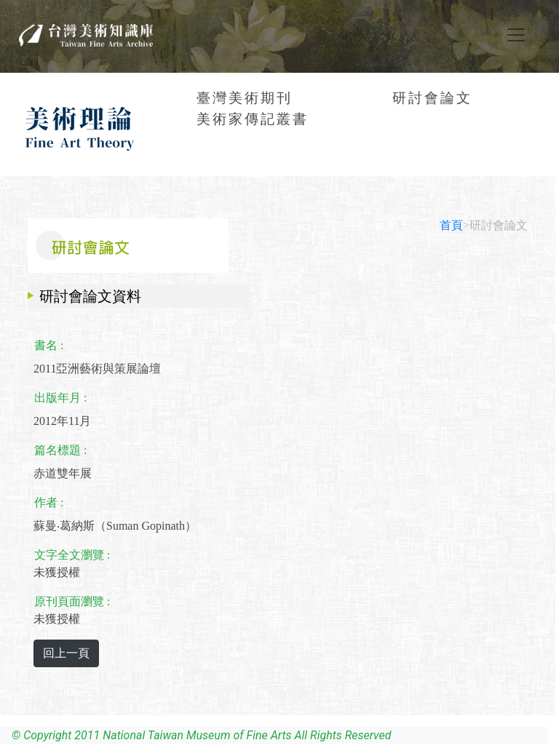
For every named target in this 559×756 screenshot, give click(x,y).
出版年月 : (60, 398)
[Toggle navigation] (516, 35)
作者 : (49, 502)
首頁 (451, 225)
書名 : (49, 345)
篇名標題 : (60, 450)
